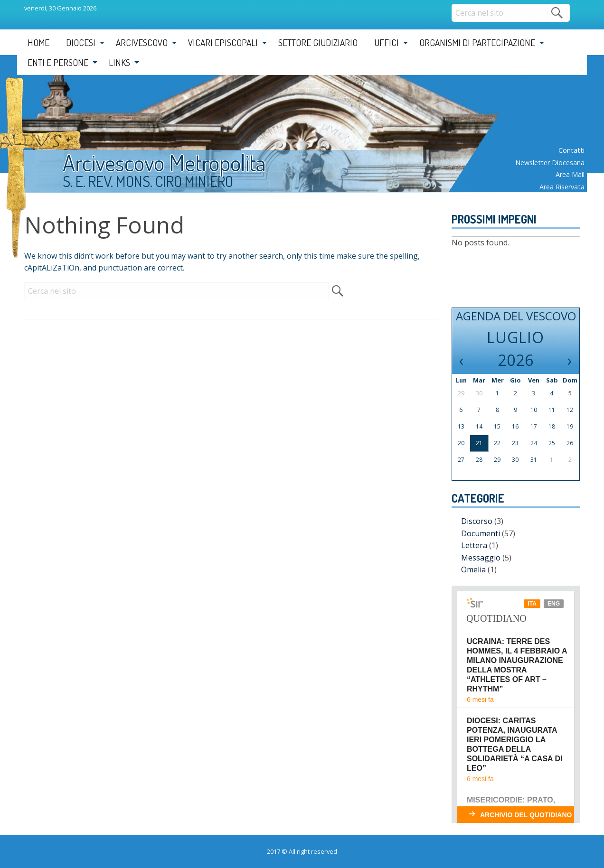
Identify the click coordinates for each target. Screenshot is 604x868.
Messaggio (481, 558)
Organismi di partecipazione (477, 42)
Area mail (570, 174)
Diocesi (81, 42)
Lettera (474, 545)
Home (38, 42)
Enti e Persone (58, 62)
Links (119, 62)
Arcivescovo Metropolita (164, 162)
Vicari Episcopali (223, 42)
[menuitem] (38, 43)
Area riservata (562, 187)
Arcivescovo (142, 42)
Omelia (473, 569)
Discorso (477, 521)
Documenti (481, 533)
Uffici (387, 42)
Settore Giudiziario (318, 42)
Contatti (571, 150)
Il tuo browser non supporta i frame (516, 704)
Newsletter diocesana (550, 163)
